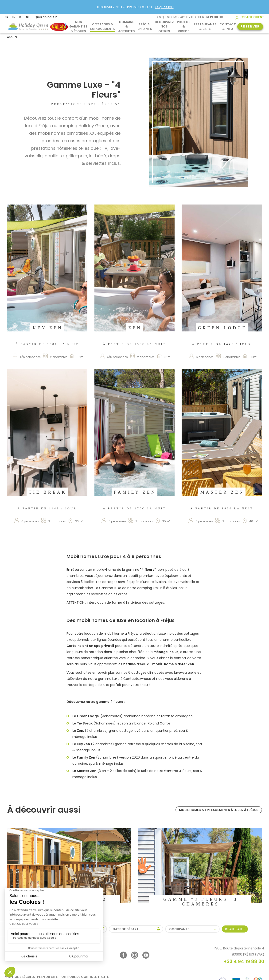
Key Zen (48, 328)
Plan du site (47, 977)
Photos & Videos (184, 26)
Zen (135, 328)
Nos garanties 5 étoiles (78, 26)
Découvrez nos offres (164, 26)
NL (28, 17)
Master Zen (222, 492)
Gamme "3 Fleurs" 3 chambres (201, 902)
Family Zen (135, 492)
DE (21, 17)
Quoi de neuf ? (46, 17)
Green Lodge (222, 328)
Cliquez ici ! (164, 7)
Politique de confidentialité (84, 977)
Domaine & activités (127, 26)
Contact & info (228, 26)
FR (6, 17)
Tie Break (48, 492)
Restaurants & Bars (205, 26)
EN (14, 17)
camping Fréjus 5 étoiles (157, 588)
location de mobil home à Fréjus (111, 634)
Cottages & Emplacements (103, 26)
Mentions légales (20, 977)
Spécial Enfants (145, 26)
